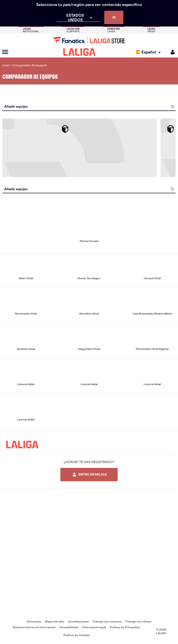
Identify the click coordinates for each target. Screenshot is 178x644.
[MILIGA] (171, 52)
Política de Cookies (77, 635)
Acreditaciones (78, 621)
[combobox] (89, 107)
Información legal (94, 627)
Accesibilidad (69, 627)
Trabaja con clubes (138, 621)
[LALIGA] (79, 52)
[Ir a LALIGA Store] (89, 40)
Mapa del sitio (55, 621)
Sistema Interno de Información (34, 627)
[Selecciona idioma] (149, 52)
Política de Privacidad (125, 627)
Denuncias (34, 621)
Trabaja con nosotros (107, 621)
